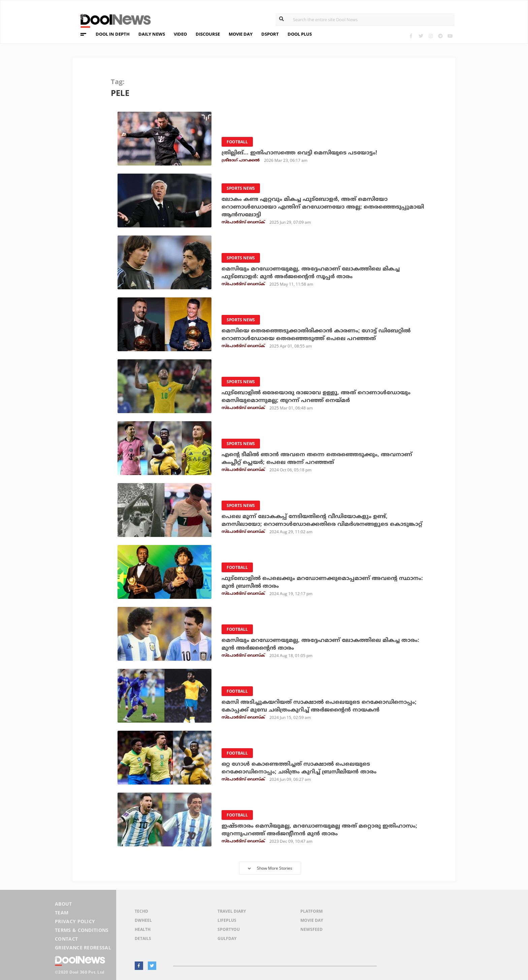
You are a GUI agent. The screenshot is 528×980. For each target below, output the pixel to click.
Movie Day (312, 920)
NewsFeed (311, 929)
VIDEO (180, 34)
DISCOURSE (208, 34)
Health (143, 929)
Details (143, 938)
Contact (66, 939)
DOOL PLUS (300, 34)
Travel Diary (232, 911)
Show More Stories (270, 868)
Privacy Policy (75, 921)
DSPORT (270, 34)
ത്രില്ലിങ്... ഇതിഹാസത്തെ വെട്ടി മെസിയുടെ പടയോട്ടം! (299, 153)
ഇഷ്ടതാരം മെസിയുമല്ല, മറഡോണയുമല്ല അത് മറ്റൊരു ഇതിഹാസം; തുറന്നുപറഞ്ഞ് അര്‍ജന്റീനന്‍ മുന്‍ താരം (319, 830)
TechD (141, 911)
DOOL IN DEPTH (113, 34)
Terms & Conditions (82, 930)
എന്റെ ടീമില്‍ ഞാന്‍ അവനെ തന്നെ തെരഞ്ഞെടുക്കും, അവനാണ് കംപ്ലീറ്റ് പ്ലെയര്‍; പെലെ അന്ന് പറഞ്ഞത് (317, 458)
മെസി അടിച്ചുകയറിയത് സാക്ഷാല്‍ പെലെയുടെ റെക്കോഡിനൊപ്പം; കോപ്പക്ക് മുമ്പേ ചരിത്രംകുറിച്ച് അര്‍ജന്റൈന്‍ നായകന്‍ (319, 706)
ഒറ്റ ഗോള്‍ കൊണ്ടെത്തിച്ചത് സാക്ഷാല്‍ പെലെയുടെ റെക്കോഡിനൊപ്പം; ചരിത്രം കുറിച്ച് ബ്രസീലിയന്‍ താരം (299, 768)
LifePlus (227, 920)
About (63, 904)
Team (62, 913)
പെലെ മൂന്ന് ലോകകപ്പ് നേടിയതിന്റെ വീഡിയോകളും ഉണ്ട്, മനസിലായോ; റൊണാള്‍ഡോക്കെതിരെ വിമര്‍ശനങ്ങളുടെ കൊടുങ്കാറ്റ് (322, 520)
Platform (311, 911)
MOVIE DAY (241, 34)
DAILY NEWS (152, 34)
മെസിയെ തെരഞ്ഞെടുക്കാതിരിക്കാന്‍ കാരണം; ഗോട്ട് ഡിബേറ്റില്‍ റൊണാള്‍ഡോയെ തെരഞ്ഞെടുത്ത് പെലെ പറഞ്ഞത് (316, 335)
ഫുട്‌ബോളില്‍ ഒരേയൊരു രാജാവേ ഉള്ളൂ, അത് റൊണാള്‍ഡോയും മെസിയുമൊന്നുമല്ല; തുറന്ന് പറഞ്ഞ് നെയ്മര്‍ (316, 396)
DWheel (143, 920)
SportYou (229, 929)
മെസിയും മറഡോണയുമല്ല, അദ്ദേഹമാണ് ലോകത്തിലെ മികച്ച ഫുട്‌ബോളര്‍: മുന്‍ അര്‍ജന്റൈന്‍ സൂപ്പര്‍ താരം (311, 273)
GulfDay (227, 938)
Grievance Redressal (83, 948)
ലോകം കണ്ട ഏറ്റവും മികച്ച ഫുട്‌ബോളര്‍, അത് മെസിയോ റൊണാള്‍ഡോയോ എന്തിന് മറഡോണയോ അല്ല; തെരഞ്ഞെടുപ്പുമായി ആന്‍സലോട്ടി (323, 207)
